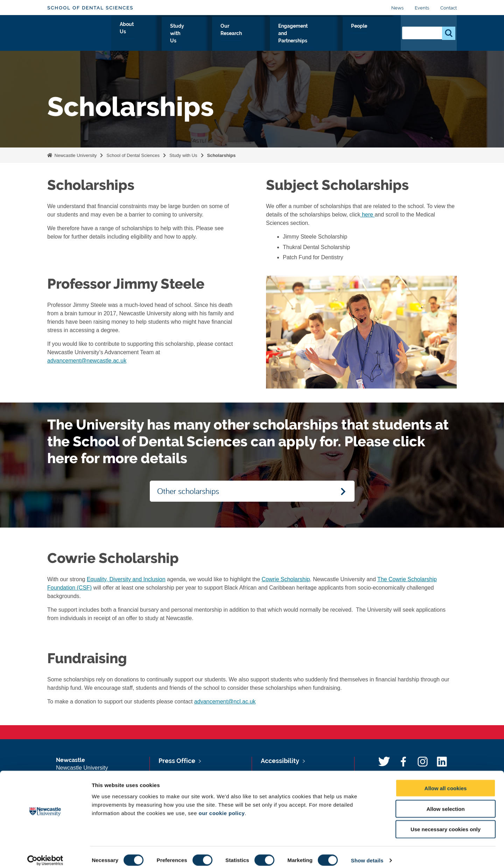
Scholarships (222, 155)
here (367, 215)
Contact (449, 8)
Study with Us (199, 34)
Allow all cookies (446, 780)
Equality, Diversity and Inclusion (126, 579)
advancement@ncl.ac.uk (225, 702)
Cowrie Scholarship (286, 579)
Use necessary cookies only (446, 821)
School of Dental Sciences (90, 8)
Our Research (248, 34)
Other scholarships (188, 491)
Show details (367, 852)
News (397, 8)
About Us (157, 34)
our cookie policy (222, 805)
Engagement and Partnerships (318, 34)
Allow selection (445, 801)
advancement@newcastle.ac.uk (87, 361)
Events (422, 8)
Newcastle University (75, 155)
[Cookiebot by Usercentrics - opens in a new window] (45, 852)
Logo (79, 32)
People (380, 34)
